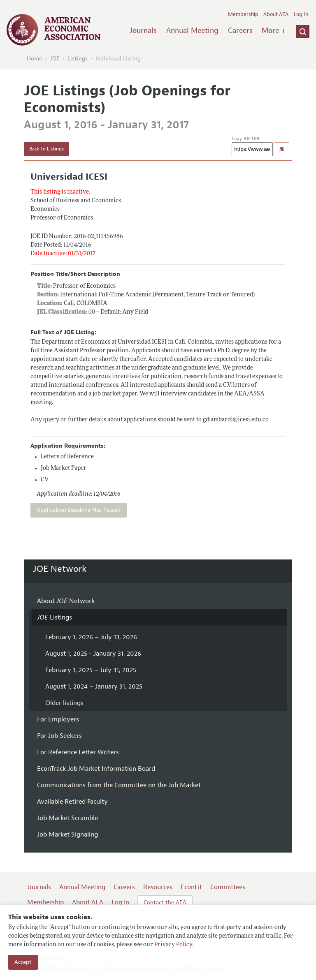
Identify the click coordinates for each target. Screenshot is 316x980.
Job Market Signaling (67, 834)
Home (34, 59)
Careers (240, 30)
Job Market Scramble (67, 818)
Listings (78, 59)
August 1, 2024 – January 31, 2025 (94, 686)
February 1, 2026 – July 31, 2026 (91, 637)
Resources (158, 887)
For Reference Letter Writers (78, 752)
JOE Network (60, 569)
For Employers (58, 719)
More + (274, 30)
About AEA (276, 14)
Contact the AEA (165, 903)
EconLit (191, 887)
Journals (143, 30)
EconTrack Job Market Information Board (96, 769)
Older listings (64, 703)
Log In (301, 14)
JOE (55, 59)
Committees (228, 887)
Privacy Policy (173, 945)
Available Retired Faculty (72, 802)
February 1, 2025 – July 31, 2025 (91, 670)
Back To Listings (46, 149)
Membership (243, 14)
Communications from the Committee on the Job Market (119, 785)
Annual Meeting (192, 30)
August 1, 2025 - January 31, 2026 (93, 654)
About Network (66, 601)
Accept (23, 962)
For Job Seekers (59, 736)
